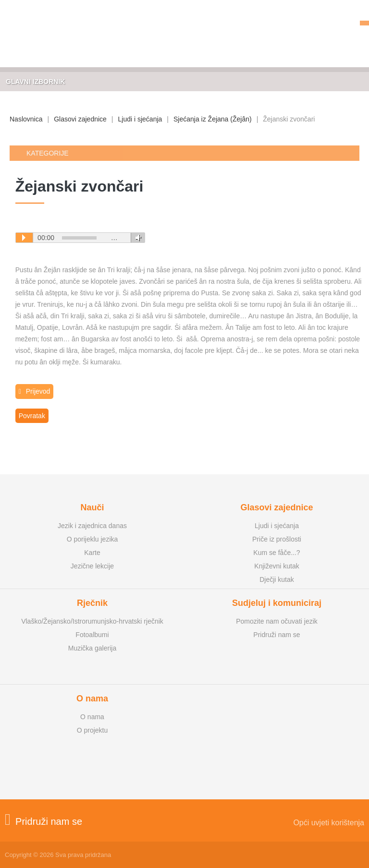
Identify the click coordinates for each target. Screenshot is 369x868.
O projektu (92, 730)
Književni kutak (277, 566)
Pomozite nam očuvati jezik (277, 621)
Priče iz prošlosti (277, 539)
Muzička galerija (92, 648)
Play (24, 238)
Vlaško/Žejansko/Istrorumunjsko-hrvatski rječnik (92, 621)
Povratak (32, 416)
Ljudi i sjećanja (140, 119)
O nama (92, 717)
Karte (92, 553)
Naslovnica (26, 119)
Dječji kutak (277, 579)
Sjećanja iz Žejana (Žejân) (213, 119)
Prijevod (35, 391)
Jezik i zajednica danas (92, 526)
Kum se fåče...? (277, 553)
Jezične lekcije (92, 566)
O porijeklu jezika (92, 539)
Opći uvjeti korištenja (329, 823)
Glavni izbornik (35, 82)
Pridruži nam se (277, 635)
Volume (136, 238)
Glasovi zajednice (80, 119)
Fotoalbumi (92, 635)
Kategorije (48, 153)
